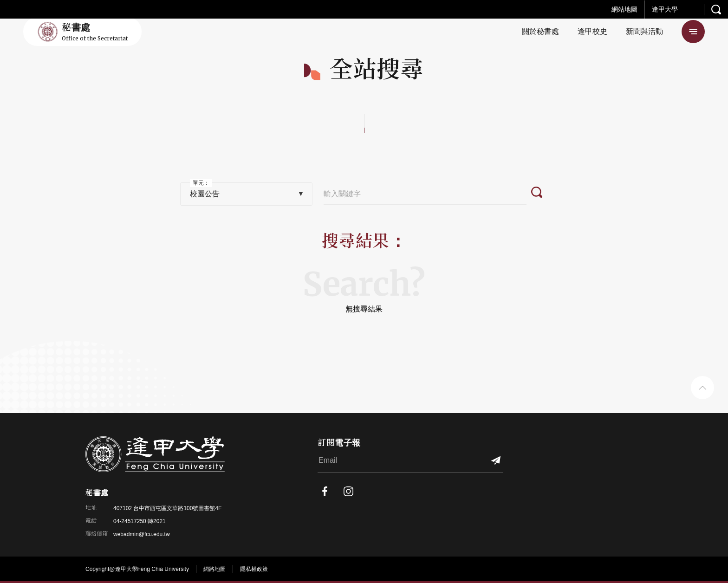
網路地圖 (214, 569)
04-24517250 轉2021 (140, 521)
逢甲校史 (592, 31)
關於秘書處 (540, 31)
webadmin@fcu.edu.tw (142, 534)
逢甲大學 (665, 9)
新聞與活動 (644, 31)
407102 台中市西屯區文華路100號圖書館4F (167, 508)
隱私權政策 (254, 569)
